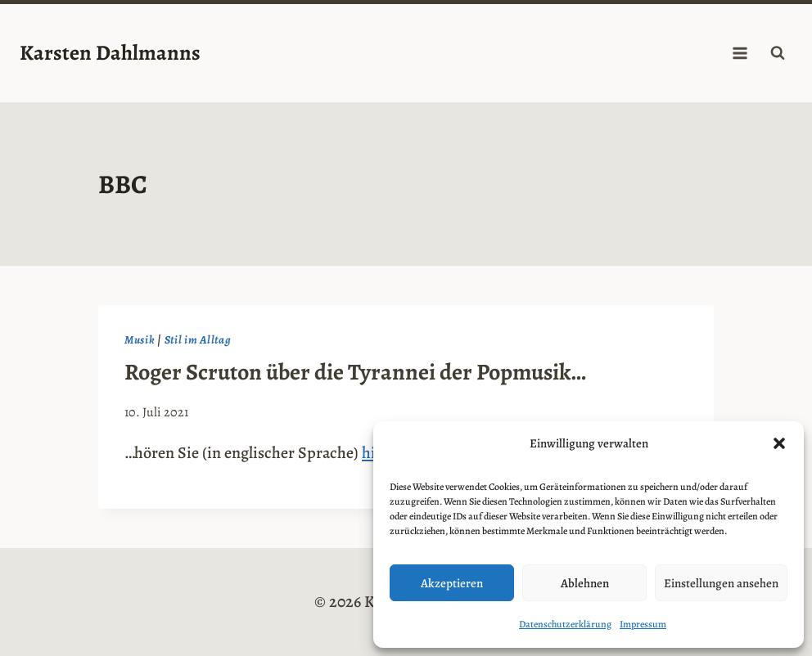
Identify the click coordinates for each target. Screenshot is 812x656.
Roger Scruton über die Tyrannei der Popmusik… (355, 372)
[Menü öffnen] (740, 53)
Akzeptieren (452, 583)
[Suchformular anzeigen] (778, 53)
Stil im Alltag (198, 340)
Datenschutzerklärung (565, 624)
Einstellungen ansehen (721, 583)
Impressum (643, 624)
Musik (140, 340)
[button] (779, 443)
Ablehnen (585, 583)
